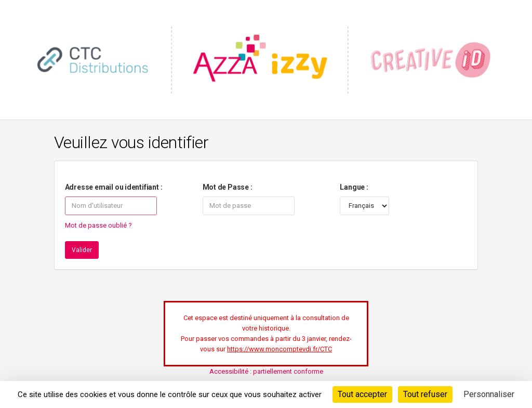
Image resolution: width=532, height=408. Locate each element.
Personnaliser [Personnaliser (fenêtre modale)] (489, 394)
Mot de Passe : (228, 187)
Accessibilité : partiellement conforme (266, 371)
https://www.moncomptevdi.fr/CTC (280, 349)
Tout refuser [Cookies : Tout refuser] (425, 394)
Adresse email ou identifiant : (114, 187)
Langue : (354, 187)
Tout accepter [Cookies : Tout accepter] (362, 394)
